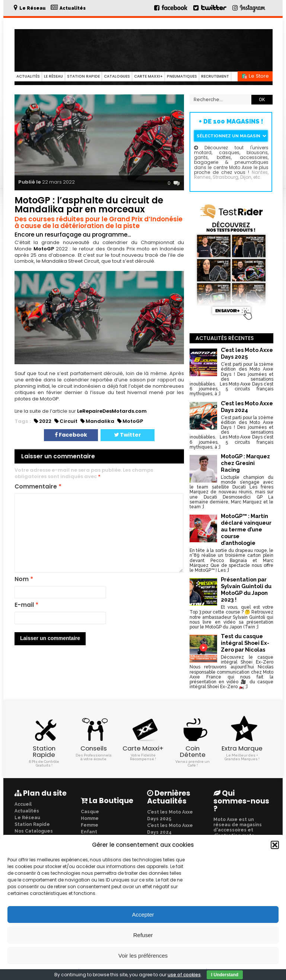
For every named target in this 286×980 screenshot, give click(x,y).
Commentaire (38, 487)
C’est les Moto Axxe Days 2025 (170, 815)
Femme (90, 825)
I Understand (225, 975)
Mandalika (100, 421)
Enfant (89, 831)
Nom (24, 579)
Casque (90, 811)
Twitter (128, 435)
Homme (90, 818)
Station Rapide (83, 76)
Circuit (69, 421)
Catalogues (117, 76)
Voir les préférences (143, 956)
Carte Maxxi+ (148, 76)
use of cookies (184, 975)
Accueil (23, 804)
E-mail (26, 605)
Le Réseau (53, 76)
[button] (275, 845)
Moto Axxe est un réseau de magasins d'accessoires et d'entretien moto (238, 827)
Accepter (143, 915)
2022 (45, 421)
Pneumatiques (182, 76)
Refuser (143, 935)
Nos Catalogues (34, 831)
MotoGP (44, 249)
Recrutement (215, 76)
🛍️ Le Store (255, 76)
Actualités (28, 76)
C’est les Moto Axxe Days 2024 (170, 828)
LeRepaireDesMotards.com (112, 411)
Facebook (71, 435)
